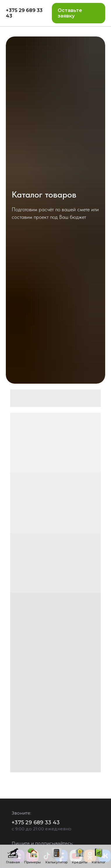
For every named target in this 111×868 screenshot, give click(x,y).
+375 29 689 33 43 (24, 13)
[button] (79, 13)
